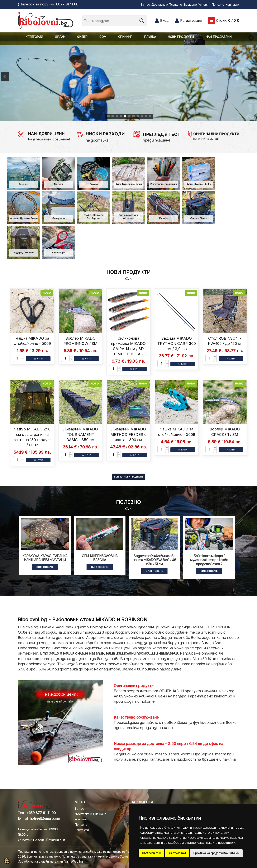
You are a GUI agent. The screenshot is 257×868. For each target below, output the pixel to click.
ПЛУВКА (150, 37)
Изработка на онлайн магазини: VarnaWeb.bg (50, 861)
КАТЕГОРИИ (34, 37)
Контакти (232, 4)
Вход (164, 21)
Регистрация (191, 21)
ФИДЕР (82, 37)
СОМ (103, 37)
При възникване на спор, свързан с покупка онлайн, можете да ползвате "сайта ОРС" (81, 852)
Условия (204, 4)
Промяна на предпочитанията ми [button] (216, 853)
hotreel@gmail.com (45, 818)
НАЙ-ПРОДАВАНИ (219, 37)
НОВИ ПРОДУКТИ (181, 37)
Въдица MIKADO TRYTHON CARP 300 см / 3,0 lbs (177, 343)
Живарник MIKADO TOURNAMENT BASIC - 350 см (80, 434)
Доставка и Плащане (167, 4)
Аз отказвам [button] (177, 853)
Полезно (218, 4)
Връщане (190, 4)
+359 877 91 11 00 (41, 813)
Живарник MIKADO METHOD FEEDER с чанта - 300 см (128, 434)
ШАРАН (60, 37)
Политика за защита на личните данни (89, 856)
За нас (145, 4)
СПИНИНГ (125, 37)
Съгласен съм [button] (151, 853)
